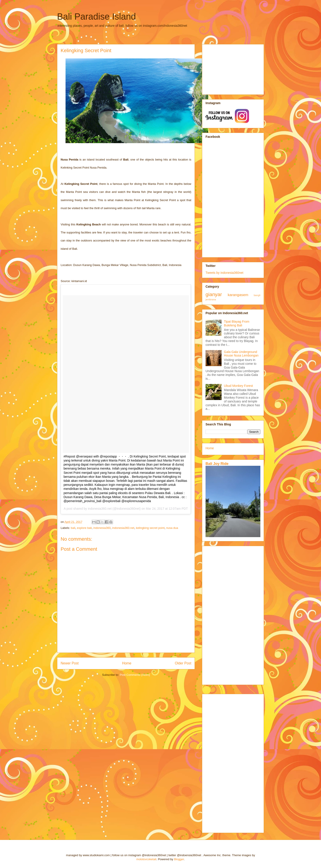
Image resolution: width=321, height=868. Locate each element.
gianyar (214, 294)
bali (73, 528)
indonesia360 (102, 528)
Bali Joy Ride (217, 464)
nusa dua (172, 528)
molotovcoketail (146, 859)
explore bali (84, 528)
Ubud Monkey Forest (239, 386)
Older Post (183, 663)
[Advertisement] (228, 68)
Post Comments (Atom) (135, 675)
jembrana (211, 299)
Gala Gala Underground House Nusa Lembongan (241, 354)
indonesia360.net (123, 528)
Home (127, 663)
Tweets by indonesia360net (224, 273)
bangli (257, 295)
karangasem (238, 295)
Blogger (179, 859)
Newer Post (70, 663)
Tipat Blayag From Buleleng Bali (237, 323)
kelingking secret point (150, 528)
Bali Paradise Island (97, 16)
